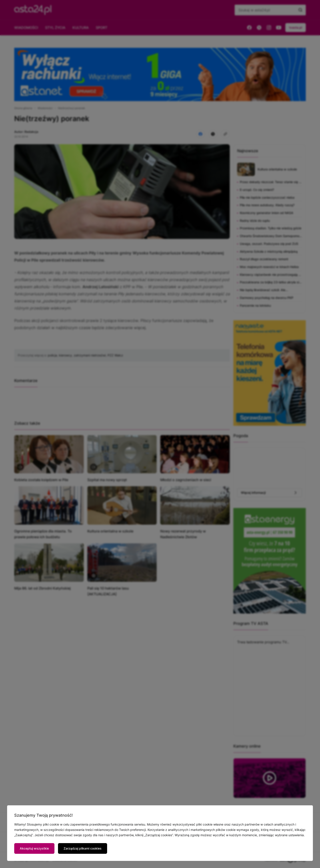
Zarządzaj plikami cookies (83, 848)
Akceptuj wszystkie (34, 848)
